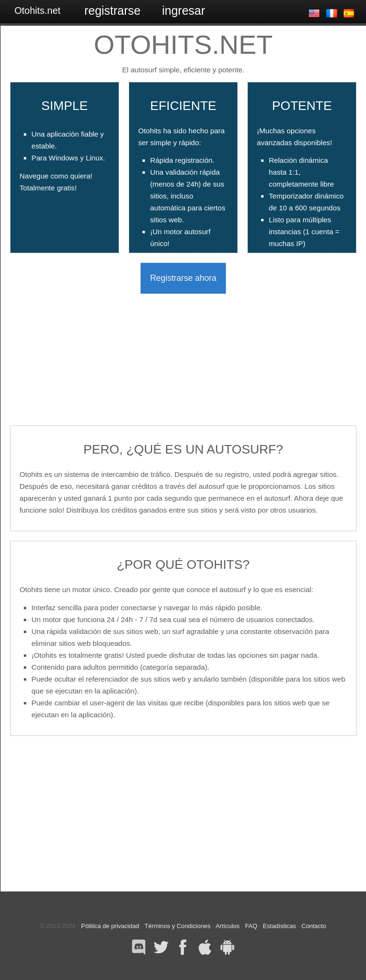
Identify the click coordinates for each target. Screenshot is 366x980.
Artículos (227, 926)
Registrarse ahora (183, 278)
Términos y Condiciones (177, 926)
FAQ (251, 926)
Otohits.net (37, 10)
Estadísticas (280, 926)
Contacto (314, 926)
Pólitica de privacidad (110, 926)
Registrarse (112, 10)
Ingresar (183, 10)
